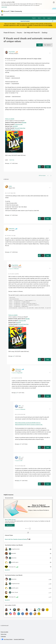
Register (34, 18)
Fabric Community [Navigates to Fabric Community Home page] (16, 11)
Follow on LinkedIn (10, 119)
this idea (24, 122)
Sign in (39, 18)
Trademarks (3, 636)
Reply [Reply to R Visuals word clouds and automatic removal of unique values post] (48, 167)
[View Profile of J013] (20, 406)
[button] (40, 45)
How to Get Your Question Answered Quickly (16, 539)
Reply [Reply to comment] (48, 219)
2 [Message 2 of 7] (10, 252)
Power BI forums (9, 32)
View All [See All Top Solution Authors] (7, 570)
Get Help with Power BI (32, 32)
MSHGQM (15, 126)
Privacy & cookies (4, 632)
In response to (14, 269)
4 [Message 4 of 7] (16, 393)
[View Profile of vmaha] (10, 186)
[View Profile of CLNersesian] (12, 229)
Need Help (12, 160)
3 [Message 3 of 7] (13, 356)
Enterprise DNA (19, 124)
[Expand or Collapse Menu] (2, 15)
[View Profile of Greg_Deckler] (12, 52)
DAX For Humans (16, 130)
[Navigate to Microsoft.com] (5, 11)
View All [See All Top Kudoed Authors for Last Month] (7, 600)
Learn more (4, 7)
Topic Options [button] (47, 45)
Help (44, 18)
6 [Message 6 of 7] (19, 481)
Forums (19, 32)
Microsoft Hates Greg (20, 128)
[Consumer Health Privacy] (19, 639)
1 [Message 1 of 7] (10, 163)
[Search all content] (37, 21)
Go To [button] (49, 18)
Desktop (45, 32)
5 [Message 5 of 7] (19, 444)
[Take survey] (10, 525)
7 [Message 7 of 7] (10, 215)
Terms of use (3, 634)
